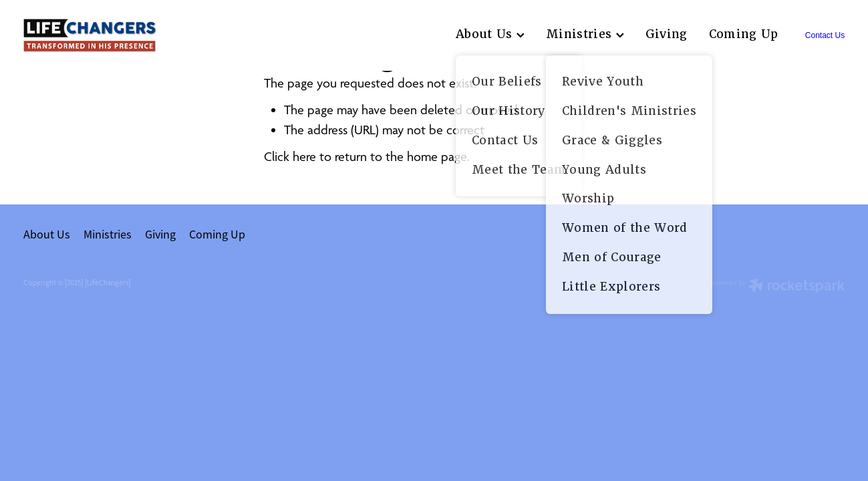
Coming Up (744, 34)
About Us (490, 34)
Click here (290, 157)
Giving (667, 34)
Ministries (585, 34)
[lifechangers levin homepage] (106, 35)
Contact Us (825, 35)
